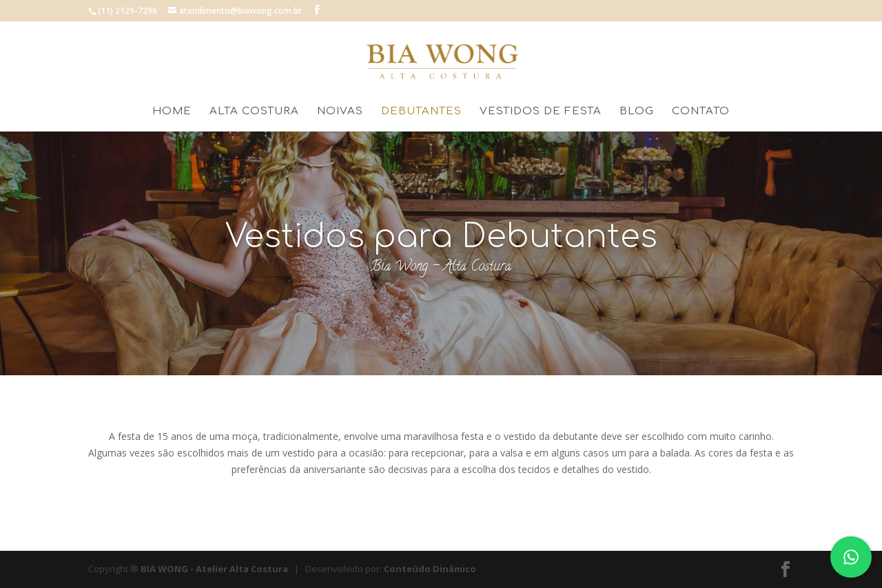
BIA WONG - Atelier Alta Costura (214, 569)
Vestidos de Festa (541, 112)
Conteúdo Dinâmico (430, 569)
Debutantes (421, 112)
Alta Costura (254, 112)
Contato (701, 112)
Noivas (340, 112)
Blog (637, 112)
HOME (172, 112)
